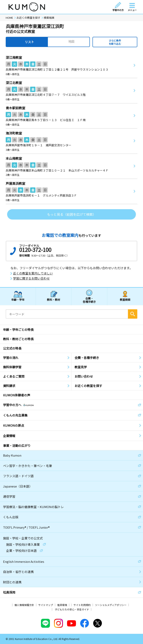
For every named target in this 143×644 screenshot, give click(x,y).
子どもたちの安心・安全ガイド (72, 609)
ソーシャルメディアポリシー (111, 605)
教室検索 (125, 300)
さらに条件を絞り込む (115, 42)
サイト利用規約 (82, 605)
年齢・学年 (18, 300)
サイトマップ (46, 605)
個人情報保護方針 (24, 605)
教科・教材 (53, 300)
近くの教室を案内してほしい (33, 273)
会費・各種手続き (89, 300)
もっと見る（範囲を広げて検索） (71, 214)
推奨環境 (62, 605)
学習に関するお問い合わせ (31, 278)
